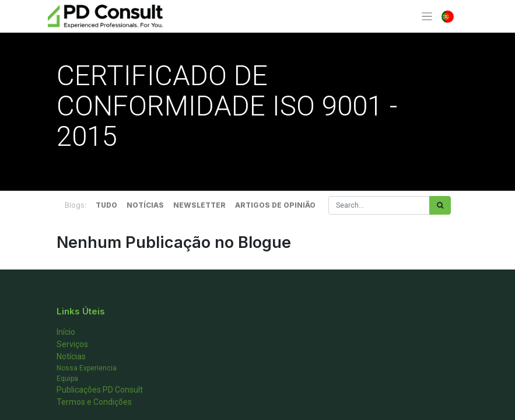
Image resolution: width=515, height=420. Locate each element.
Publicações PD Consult (100, 390)
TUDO (106, 205)
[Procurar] (440, 205)
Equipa (67, 379)
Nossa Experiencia (87, 368)
